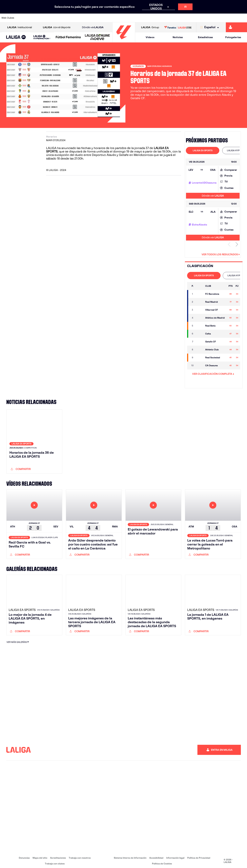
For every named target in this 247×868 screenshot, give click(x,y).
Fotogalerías (233, 37)
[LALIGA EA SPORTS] (16, 37)
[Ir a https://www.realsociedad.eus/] (208, 18)
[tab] (203, 151)
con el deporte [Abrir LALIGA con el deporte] (57, 27)
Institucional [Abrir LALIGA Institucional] (20, 27)
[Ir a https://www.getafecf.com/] (92, 18)
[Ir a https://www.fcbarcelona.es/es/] (81, 18)
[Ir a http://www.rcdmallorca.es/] (162, 18)
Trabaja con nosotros (80, 855)
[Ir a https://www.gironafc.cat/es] (104, 18)
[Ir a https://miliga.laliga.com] (236, 27)
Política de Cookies (162, 861)
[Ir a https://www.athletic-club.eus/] (23, 18)
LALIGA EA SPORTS (203, 150)
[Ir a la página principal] (124, 41)
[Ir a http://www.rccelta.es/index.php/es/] (139, 18)
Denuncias (24, 855)
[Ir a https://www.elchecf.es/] (69, 18)
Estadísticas (205, 37)
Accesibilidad (156, 855)
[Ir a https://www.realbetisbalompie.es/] (173, 18)
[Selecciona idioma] (210, 27)
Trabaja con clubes (55, 861)
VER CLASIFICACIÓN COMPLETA (213, 374)
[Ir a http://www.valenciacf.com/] (231, 18)
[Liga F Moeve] (68, 37)
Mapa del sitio (40, 855)
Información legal (175, 855)
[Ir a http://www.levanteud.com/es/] (115, 18)
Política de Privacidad (199, 855)
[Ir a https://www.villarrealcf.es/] (243, 18)
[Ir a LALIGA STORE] (178, 27)
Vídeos (150, 37)
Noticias (178, 37)
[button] (16, 37)
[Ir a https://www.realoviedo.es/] (197, 18)
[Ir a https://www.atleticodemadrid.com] (35, 18)
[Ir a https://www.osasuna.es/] (46, 18)
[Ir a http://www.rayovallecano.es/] (127, 18)
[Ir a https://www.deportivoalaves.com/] (58, 18)
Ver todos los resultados (221, 254)
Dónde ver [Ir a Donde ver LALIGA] (93, 27)
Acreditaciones (58, 855)
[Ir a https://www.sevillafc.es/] (220, 18)
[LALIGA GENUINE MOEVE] (97, 37)
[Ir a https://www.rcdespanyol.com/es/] (150, 18)
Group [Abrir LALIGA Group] (150, 27)
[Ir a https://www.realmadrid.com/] (185, 18)
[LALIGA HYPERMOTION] (42, 37)
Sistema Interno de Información (130, 855)
